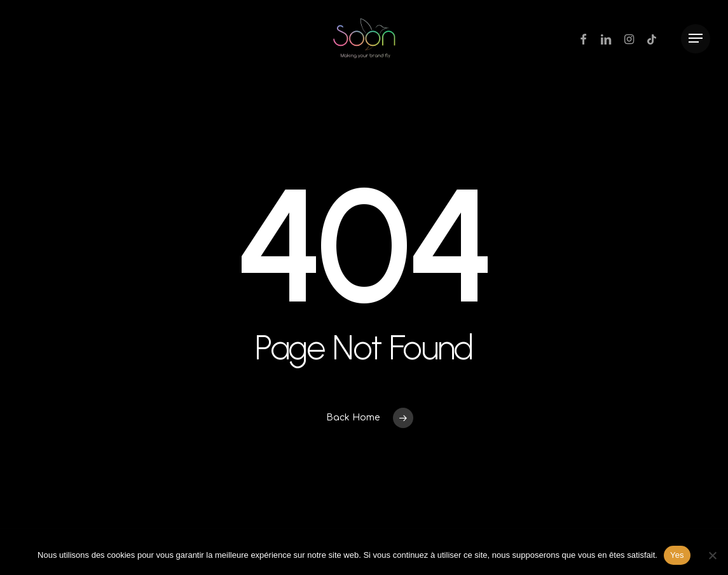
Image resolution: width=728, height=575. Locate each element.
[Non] (712, 555)
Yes (677, 555)
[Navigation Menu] (696, 38)
